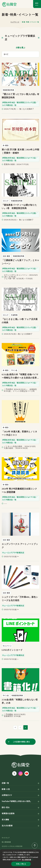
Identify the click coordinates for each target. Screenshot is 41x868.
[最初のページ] (15, 727)
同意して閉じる (21, 864)
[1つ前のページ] (20, 727)
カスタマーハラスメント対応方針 (12, 846)
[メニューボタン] (37, 4)
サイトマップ (6, 838)
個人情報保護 (27, 859)
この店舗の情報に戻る (21, 742)
